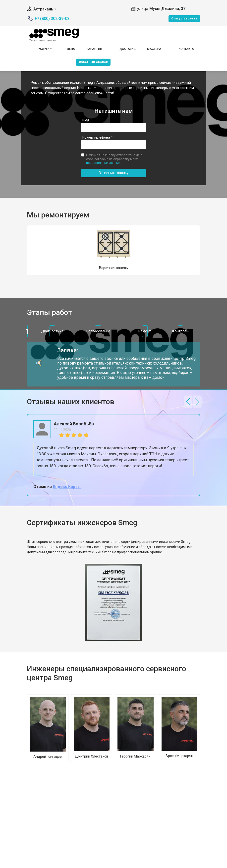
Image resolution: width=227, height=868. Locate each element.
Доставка (128, 49)
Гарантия (94, 49)
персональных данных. (104, 163)
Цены (71, 49)
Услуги (44, 49)
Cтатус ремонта (184, 19)
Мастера (154, 49)
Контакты (187, 49)
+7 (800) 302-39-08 (52, 19)
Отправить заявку (113, 173)
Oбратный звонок (93, 62)
